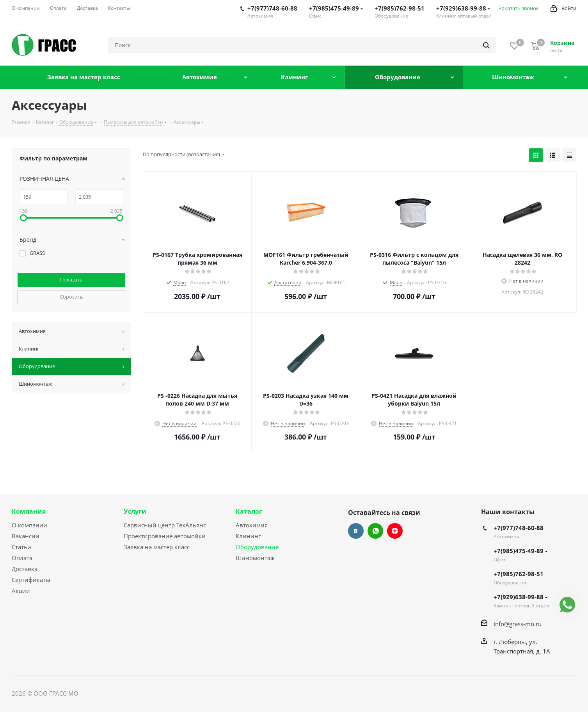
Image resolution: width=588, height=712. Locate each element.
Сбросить (71, 297)
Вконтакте (356, 531)
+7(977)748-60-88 (272, 8)
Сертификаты (31, 580)
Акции (21, 591)
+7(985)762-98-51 (400, 8)
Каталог (249, 511)
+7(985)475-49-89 (336, 8)
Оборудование (257, 547)
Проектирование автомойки (165, 536)
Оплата (22, 558)
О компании (29, 525)
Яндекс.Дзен (395, 531)
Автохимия (252, 525)
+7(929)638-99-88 (463, 8)
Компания (29, 511)
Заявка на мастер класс (157, 547)
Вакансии (26, 536)
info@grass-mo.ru (518, 624)
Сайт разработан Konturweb (119, 693)
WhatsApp (375, 531)
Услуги (135, 511)
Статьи (21, 547)
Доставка (25, 569)
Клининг (248, 536)
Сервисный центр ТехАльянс (165, 525)
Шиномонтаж (255, 558)
